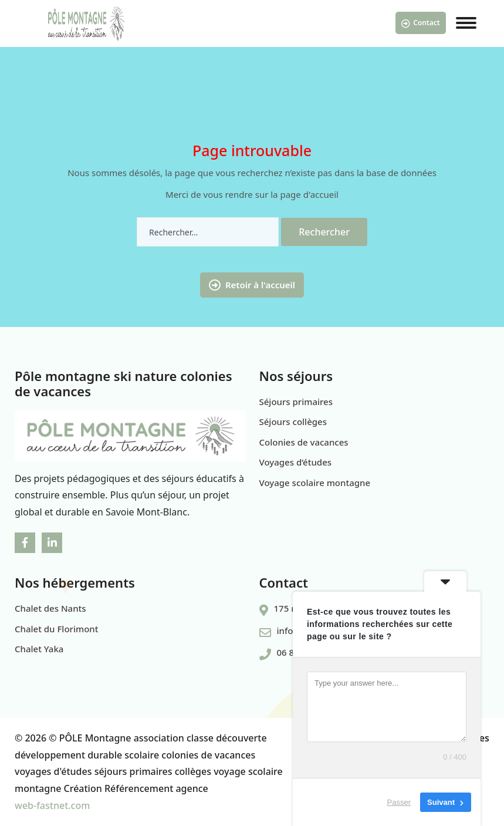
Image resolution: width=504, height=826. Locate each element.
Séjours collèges (293, 422)
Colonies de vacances (304, 442)
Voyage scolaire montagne (315, 483)
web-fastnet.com (52, 805)
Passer (399, 802)
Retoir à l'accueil (252, 285)
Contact (421, 23)
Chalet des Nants (50, 608)
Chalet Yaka (39, 649)
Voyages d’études (296, 462)
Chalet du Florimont (56, 629)
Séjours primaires (296, 402)
